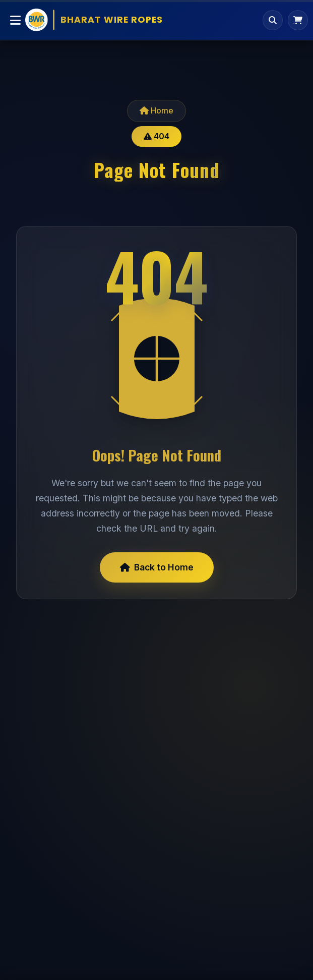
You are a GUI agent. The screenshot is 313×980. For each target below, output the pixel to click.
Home (156, 110)
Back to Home (157, 567)
